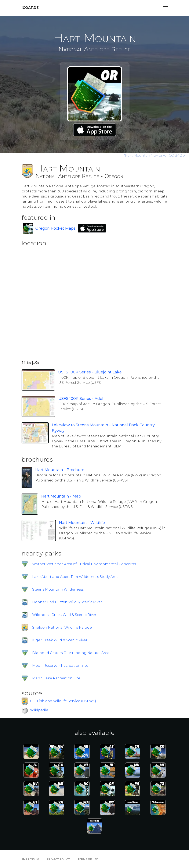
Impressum (31, 859)
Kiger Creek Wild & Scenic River (60, 640)
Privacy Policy (58, 859)
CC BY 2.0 (177, 156)
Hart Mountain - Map (61, 496)
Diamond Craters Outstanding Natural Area (71, 653)
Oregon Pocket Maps (55, 228)
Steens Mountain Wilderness (58, 589)
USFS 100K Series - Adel (81, 399)
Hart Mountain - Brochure (60, 470)
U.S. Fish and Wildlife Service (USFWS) (63, 701)
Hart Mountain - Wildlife (82, 523)
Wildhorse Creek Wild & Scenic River (64, 615)
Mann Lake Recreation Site (56, 678)
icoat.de (30, 8)
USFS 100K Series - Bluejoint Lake (90, 372)
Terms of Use (88, 859)
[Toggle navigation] (166, 8)
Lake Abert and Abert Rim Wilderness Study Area (75, 577)
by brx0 (146, 156)
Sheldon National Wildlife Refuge (62, 627)
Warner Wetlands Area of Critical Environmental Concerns (84, 564)
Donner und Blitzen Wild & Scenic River (67, 602)
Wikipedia (39, 710)
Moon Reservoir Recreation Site (60, 666)
